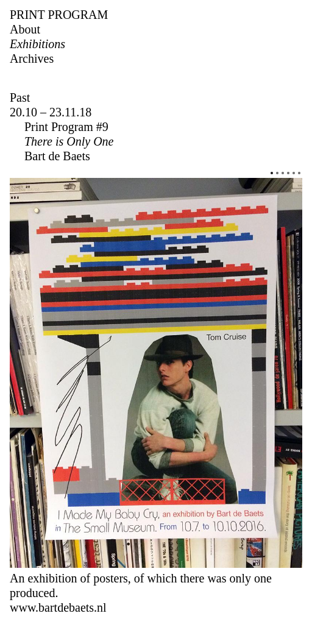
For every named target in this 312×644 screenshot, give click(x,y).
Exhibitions (37, 44)
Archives (32, 58)
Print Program (59, 15)
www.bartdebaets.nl (58, 607)
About (25, 29)
